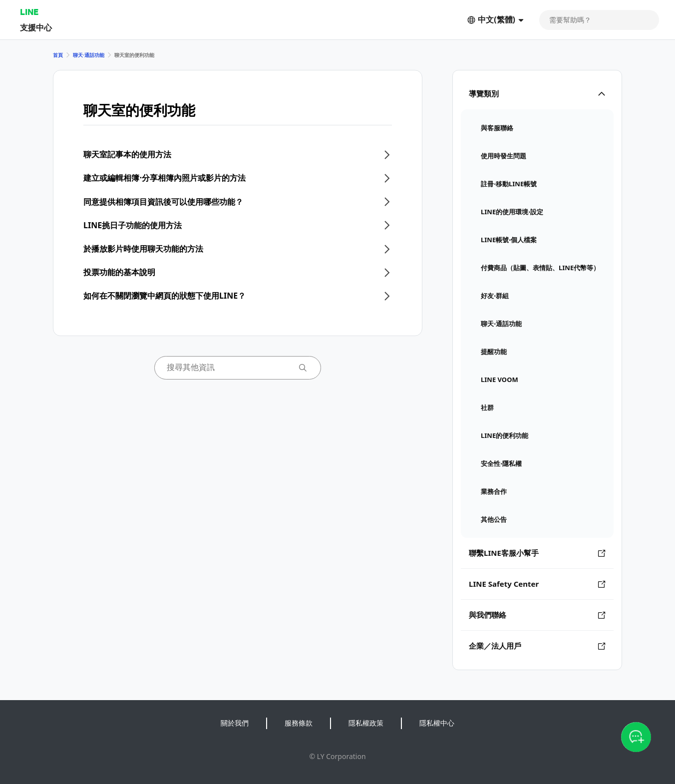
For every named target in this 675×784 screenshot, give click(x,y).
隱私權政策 (366, 723)
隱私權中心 (437, 723)
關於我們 (235, 723)
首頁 (58, 55)
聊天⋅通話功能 (89, 55)
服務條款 (299, 723)
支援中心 (36, 27)
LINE (29, 12)
